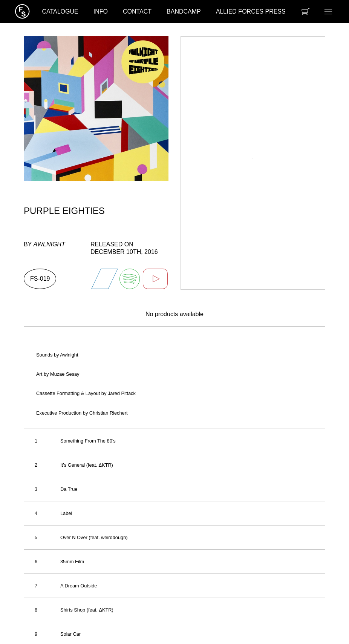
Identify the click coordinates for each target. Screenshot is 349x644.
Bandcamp (184, 12)
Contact (137, 12)
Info (101, 12)
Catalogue (60, 12)
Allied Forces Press (251, 12)
